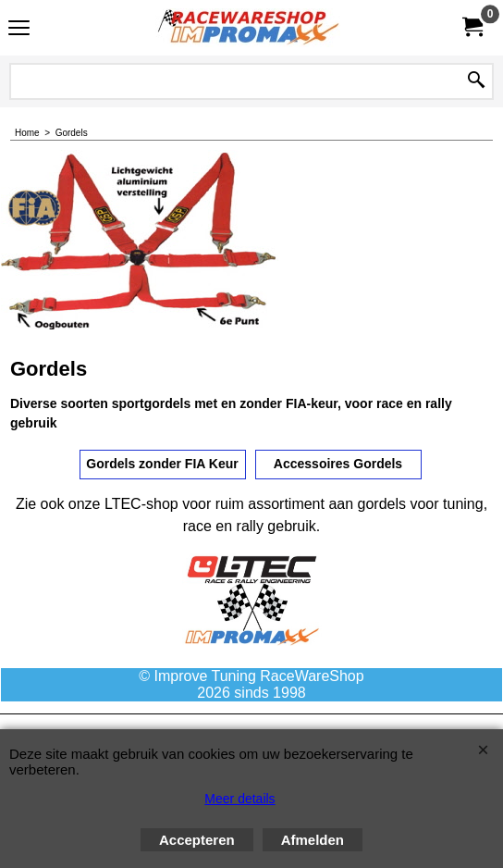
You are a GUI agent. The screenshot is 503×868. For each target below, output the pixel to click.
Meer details (239, 799)
